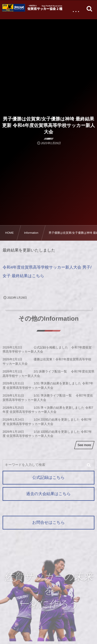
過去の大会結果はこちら (48, 494)
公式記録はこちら (48, 478)
